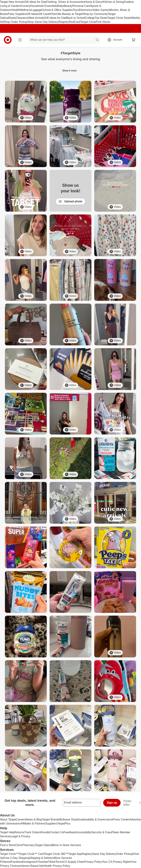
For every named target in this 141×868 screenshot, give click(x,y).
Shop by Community (95, 14)
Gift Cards (44, 14)
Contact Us (57, 832)
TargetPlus (64, 824)
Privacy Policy (93, 862)
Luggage (37, 10)
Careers (21, 819)
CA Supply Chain (74, 862)
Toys (76, 10)
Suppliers (51, 824)
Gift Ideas (32, 14)
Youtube (43, 862)
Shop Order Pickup (15, 22)
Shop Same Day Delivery (43, 22)
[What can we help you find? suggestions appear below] (64, 40)
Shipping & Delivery (42, 858)
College (90, 18)
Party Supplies (17, 14)
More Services (63, 858)
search (97, 40)
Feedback (70, 832)
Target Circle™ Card (31, 854)
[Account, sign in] (116, 40)
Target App (75, 854)
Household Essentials (44, 6)
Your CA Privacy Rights (116, 862)
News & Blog (34, 819)
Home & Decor (94, 2)
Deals (12, 18)
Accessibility (84, 832)
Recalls (45, 832)
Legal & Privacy (20, 836)
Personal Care (81, 6)
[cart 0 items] (134, 40)
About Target (8, 819)
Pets (53, 14)
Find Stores (103, 22)
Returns (19, 832)
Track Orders (32, 832)
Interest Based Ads (32, 866)
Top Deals (101, 18)
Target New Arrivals (12, 2)
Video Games (101, 10)
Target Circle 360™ (56, 854)
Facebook (17, 862)
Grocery (25, 6)
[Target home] (8, 40)
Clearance (22, 18)
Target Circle (88, 22)
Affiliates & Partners (33, 824)
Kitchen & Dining (113, 2)
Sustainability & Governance (95, 819)
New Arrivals (37, 18)
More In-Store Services (67, 845)
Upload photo (70, 201)
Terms (59, 862)
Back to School (76, 18)
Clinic (19, 845)
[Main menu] (20, 40)
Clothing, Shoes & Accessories (65, 2)
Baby (60, 6)
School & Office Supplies (57, 10)
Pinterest (6, 862)
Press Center (121, 819)
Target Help (7, 832)
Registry (64, 22)
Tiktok (52, 862)
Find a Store (8, 845)
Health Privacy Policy (57, 866)
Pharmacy (28, 845)
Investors (15, 824)
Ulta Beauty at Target (69, 14)
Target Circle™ (9, 854)
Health (16, 10)
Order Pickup (124, 854)
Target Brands (51, 819)
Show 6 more (70, 71)
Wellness (25, 10)
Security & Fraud (102, 832)
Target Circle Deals (119, 18)
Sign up (112, 803)
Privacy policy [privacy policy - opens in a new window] (132, 803)
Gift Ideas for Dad (35, 2)
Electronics (86, 10)
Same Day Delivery (104, 854)
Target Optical (44, 845)
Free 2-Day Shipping (16, 858)
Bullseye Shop (69, 819)
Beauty (68, 6)
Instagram (30, 862)
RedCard (75, 22)
